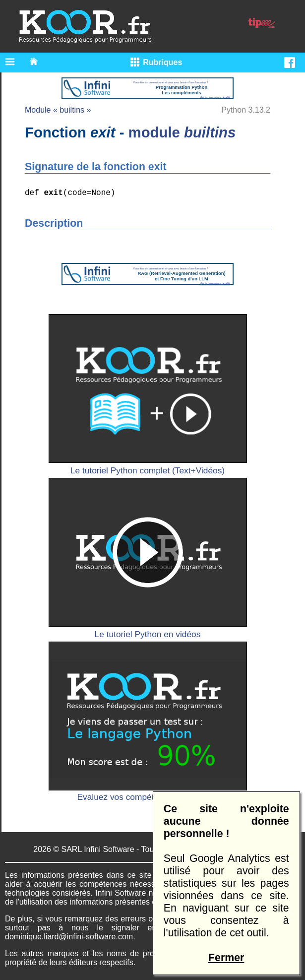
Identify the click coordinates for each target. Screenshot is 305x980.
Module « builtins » (58, 110)
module (182, 132)
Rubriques (162, 62)
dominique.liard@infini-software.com (69, 937)
